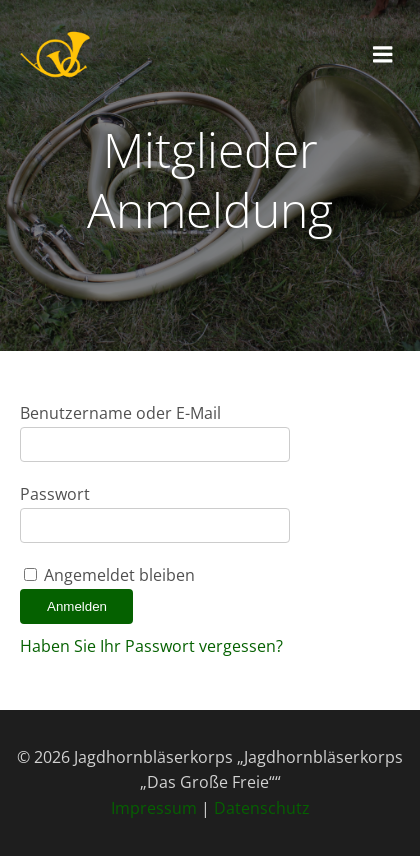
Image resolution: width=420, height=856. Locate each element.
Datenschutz (262, 808)
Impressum (154, 808)
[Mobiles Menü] (383, 55)
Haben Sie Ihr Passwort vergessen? (151, 646)
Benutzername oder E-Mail (120, 413)
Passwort (55, 494)
